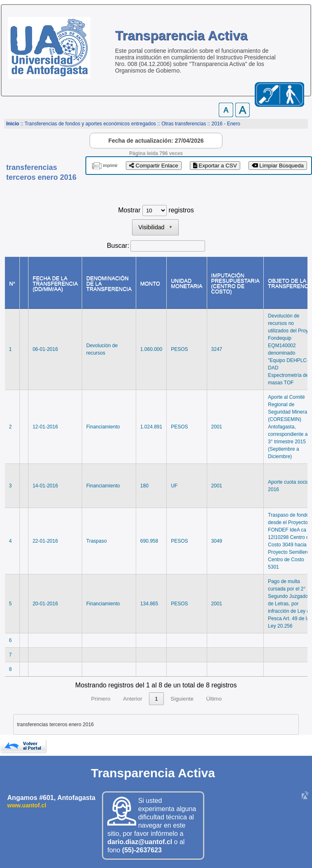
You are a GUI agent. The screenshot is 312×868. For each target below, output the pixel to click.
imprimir (110, 166)
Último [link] (214, 699)
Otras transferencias (184, 124)
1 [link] (156, 699)
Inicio (13, 124)
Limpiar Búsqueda (278, 166)
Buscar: (118, 246)
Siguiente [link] (182, 699)
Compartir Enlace (154, 166)
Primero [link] (101, 699)
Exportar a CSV (215, 166)
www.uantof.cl (27, 805)
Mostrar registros (156, 210)
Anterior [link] (133, 699)
